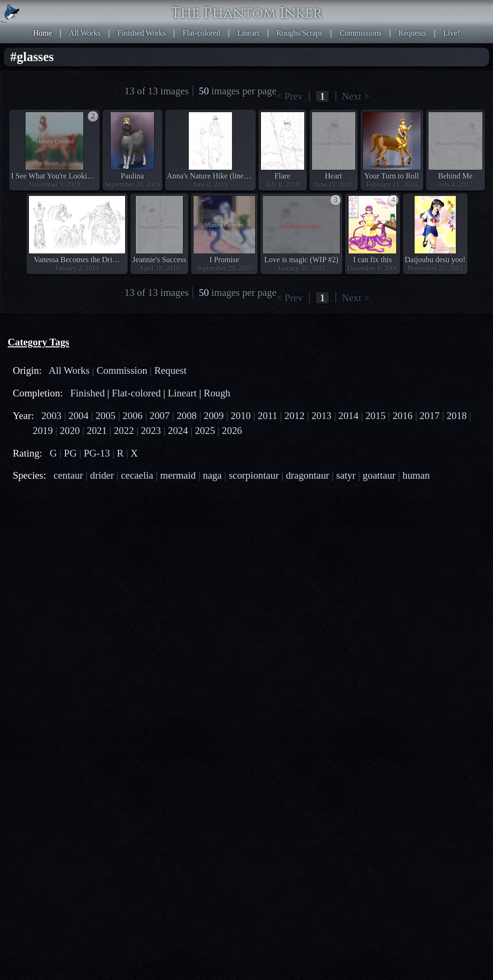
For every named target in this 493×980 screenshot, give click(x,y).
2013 (322, 415)
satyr (346, 475)
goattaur (379, 475)
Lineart (248, 33)
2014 (349, 415)
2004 (78, 415)
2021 (97, 430)
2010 (241, 415)
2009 (214, 415)
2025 (205, 430)
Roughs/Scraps (299, 33)
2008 (187, 415)
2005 (105, 415)
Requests (413, 33)
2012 (295, 415)
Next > (356, 96)
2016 (402, 415)
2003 (52, 415)
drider (102, 475)
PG (71, 453)
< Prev (290, 96)
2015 (376, 415)
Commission (122, 370)
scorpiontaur (254, 475)
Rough (217, 393)
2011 (267, 415)
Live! (452, 33)
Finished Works (142, 33)
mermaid (178, 475)
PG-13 (97, 453)
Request (170, 370)
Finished (88, 393)
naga (212, 475)
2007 (160, 415)
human (416, 475)
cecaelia (137, 475)
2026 (232, 430)
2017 (430, 415)
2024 (178, 430)
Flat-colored (201, 33)
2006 (133, 415)
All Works (85, 33)
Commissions (360, 33)
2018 (457, 415)
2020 (70, 430)
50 (204, 91)
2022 (124, 430)
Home (43, 33)
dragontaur (308, 475)
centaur (68, 475)
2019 (43, 430)
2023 (151, 430)
